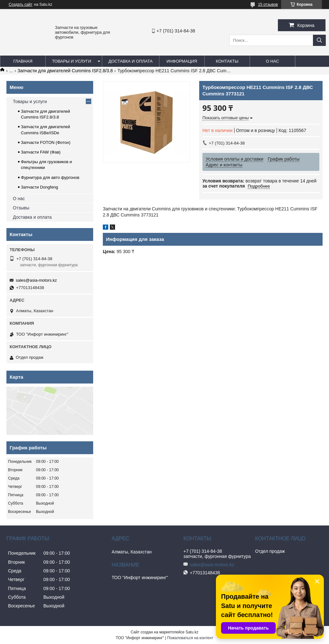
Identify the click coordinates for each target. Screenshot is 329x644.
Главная (23, 61)
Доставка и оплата (131, 61)
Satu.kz (192, 632)
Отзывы (21, 208)
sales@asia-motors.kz (36, 280)
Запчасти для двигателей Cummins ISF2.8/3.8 (65, 71)
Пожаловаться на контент (190, 638)
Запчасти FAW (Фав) (41, 152)
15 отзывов (268, 4)
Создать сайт (21, 4)
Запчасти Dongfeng (40, 187)
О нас (272, 61)
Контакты (227, 61)
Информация (182, 61)
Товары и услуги (72, 61)
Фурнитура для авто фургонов (50, 177)
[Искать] (319, 40)
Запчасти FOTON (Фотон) (46, 142)
